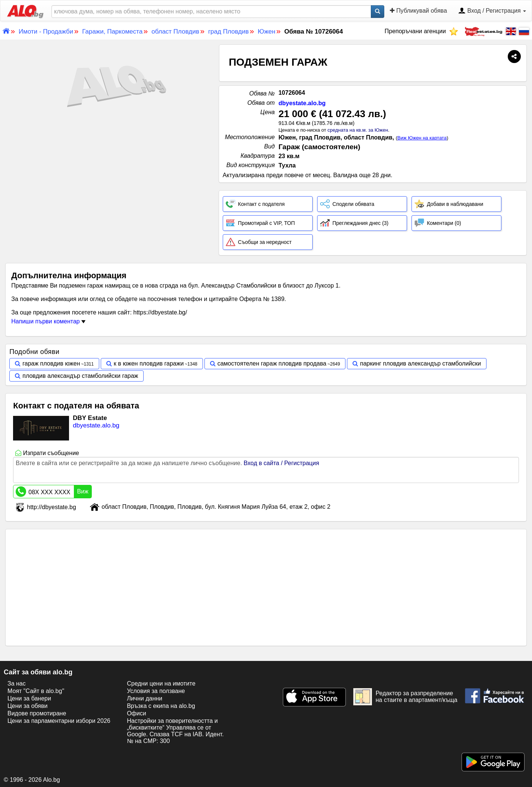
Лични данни (145, 698)
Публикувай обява (418, 11)
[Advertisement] (109, 182)
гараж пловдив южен (51, 363)
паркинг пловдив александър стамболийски (420, 363)
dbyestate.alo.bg (302, 103)
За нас (17, 683)
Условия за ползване (156, 691)
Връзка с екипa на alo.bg (161, 706)
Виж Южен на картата (422, 138)
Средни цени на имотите (161, 683)
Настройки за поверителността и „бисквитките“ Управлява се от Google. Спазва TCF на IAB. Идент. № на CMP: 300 (175, 731)
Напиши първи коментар (48, 321)
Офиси (136, 713)
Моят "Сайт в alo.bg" (36, 691)
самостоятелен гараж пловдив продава (272, 363)
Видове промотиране (37, 713)
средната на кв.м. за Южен (358, 130)
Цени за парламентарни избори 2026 (59, 721)
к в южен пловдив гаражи (149, 363)
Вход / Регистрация (492, 11)
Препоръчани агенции (421, 31)
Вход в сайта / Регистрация (281, 463)
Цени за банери (29, 698)
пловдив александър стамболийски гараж (80, 376)
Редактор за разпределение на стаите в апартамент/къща (405, 697)
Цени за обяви (27, 706)
